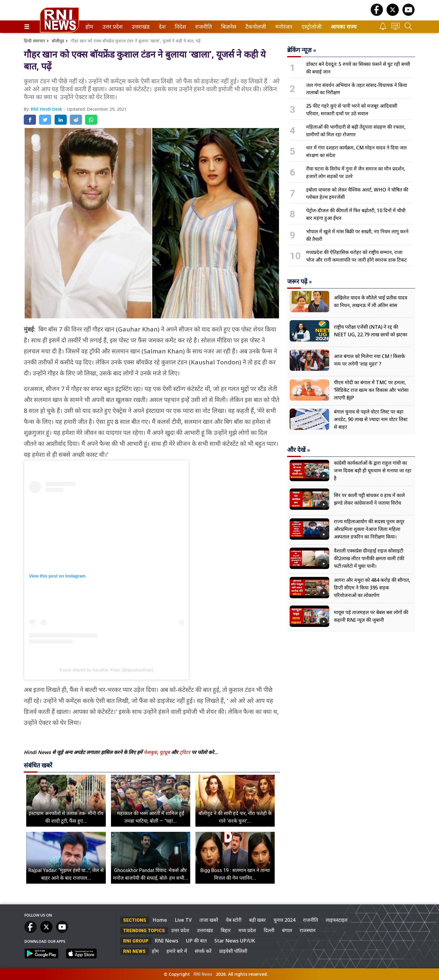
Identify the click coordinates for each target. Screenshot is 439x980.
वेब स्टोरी (234, 920)
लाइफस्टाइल (337, 920)
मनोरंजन (283, 27)
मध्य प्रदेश (247, 930)
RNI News (166, 941)
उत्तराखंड (140, 27)
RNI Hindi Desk (47, 109)
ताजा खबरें (209, 920)
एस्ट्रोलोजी (310, 27)
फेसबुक (150, 752)
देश (162, 27)
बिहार (226, 930)
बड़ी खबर (257, 920)
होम (89, 27)
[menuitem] (89, 27)
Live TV (183, 920)
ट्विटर (185, 752)
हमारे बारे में (177, 951)
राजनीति (202, 27)
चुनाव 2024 (284, 920)
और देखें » (299, 450)
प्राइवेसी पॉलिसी (233, 951)
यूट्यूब (165, 752)
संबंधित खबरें (38, 765)
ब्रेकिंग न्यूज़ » (302, 50)
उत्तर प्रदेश (111, 27)
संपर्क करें (203, 951)
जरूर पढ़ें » (300, 281)
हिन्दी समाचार (34, 41)
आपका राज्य (344, 27)
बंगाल (287, 930)
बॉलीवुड (58, 41)
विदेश (180, 27)
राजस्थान (308, 930)
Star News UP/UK (235, 941)
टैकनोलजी (255, 27)
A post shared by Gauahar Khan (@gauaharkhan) (106, 670)
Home (160, 920)
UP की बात (196, 941)
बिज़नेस (228, 27)
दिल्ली (269, 930)
